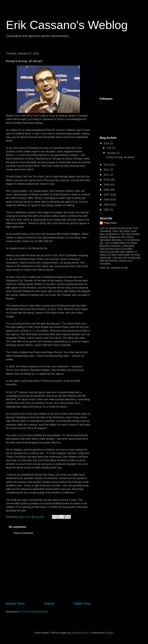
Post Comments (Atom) (35, 612)
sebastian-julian (80, 633)
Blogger (109, 633)
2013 (107, 165)
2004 (107, 210)
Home (49, 604)
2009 (107, 185)
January (112, 153)
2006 (107, 200)
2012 (107, 170)
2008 (107, 190)
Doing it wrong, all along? (120, 157)
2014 (107, 143)
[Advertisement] (48, 571)
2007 (107, 195)
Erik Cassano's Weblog (67, 25)
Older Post (82, 604)
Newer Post (15, 604)
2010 (107, 180)
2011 (107, 175)
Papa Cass (110, 223)
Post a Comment (23, 533)
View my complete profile (114, 268)
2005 (107, 205)
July (109, 148)
